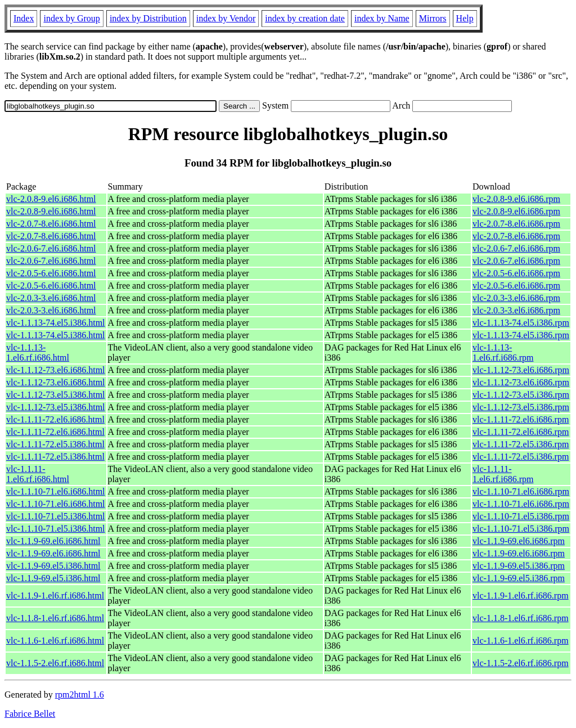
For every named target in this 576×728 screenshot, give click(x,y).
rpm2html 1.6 (80, 695)
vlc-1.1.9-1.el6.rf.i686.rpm (521, 596)
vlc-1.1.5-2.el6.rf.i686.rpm (521, 663)
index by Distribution (148, 18)
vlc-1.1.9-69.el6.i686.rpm (519, 541)
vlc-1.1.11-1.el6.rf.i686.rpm (503, 474)
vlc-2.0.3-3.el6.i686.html (51, 298)
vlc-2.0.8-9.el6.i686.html (51, 199)
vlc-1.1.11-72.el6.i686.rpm (521, 419)
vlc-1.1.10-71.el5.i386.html (56, 516)
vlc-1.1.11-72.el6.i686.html (55, 419)
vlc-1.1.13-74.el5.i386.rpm (521, 323)
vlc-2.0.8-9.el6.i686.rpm (516, 199)
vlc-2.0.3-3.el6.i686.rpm (516, 298)
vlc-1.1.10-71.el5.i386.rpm (521, 516)
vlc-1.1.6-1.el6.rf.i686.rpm (521, 641)
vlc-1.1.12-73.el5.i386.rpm (521, 395)
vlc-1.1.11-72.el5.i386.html (55, 444)
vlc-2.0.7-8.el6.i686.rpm (516, 224)
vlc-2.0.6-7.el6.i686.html (51, 248)
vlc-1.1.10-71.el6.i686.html (56, 491)
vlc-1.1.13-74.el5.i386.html (56, 323)
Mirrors (433, 18)
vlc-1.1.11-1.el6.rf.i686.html (38, 474)
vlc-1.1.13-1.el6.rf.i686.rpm (503, 352)
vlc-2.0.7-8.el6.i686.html (51, 224)
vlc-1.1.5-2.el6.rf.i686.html (55, 663)
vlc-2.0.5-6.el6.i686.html (51, 273)
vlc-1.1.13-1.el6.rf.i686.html (38, 352)
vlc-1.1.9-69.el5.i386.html (53, 566)
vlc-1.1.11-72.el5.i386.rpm (521, 444)
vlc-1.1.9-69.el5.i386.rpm (519, 566)
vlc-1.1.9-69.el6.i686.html (53, 541)
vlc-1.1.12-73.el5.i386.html (56, 395)
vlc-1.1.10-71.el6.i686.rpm (521, 491)
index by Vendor (226, 18)
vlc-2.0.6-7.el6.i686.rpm (516, 248)
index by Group (71, 18)
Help (465, 18)
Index (24, 18)
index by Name (382, 18)
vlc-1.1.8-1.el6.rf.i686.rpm (521, 618)
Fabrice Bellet (30, 714)
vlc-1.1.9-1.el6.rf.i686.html (55, 596)
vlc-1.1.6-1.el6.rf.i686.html (55, 641)
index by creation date (305, 18)
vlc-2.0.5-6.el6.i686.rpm (516, 273)
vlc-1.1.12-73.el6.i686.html (56, 370)
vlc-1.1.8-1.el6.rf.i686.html (55, 618)
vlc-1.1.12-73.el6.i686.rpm (521, 370)
